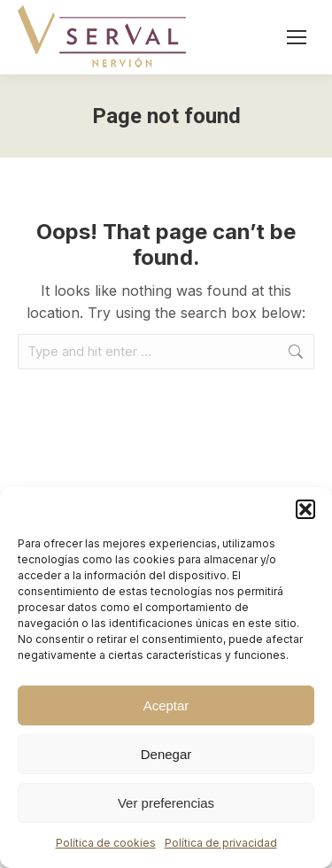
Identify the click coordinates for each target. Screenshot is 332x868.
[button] (305, 509)
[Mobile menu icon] (297, 37)
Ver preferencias (166, 803)
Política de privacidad (221, 843)
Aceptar (166, 705)
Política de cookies (106, 843)
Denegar (166, 754)
